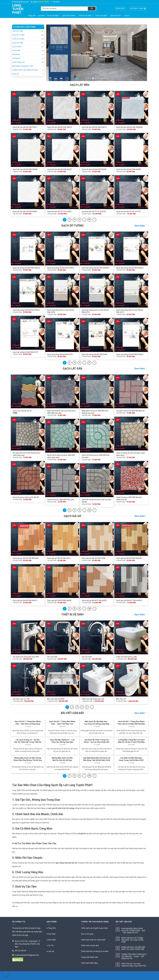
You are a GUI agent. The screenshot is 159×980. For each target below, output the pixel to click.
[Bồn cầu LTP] (131, 680)
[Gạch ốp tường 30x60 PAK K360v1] (28, 291)
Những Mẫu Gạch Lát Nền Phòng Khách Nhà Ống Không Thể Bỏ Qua (28, 759)
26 (89, 510)
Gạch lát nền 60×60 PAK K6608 (25, 169)
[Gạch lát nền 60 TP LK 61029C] (62, 192)
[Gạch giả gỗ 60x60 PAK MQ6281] (131, 539)
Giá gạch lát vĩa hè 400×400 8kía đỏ (130, 411)
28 (89, 609)
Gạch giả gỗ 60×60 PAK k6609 (59, 600)
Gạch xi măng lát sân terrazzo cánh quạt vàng (131, 454)
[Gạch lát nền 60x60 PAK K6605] (131, 150)
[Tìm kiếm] (56, 2)
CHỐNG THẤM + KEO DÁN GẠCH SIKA (25, 70)
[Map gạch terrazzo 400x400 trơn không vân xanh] (97, 391)
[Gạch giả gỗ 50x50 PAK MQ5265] (28, 539)
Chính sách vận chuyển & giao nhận (94, 928)
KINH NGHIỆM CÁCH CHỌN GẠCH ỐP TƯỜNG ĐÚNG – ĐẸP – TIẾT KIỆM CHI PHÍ (133, 931)
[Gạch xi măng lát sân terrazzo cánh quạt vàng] (131, 434)
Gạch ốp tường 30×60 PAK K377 (25, 352)
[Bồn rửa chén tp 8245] (62, 680)
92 (89, 220)
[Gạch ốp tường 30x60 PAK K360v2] (131, 248)
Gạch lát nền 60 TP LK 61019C (94, 212)
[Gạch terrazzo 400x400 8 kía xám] (62, 480)
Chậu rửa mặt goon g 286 (126, 657)
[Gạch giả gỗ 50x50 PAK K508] (97, 539)
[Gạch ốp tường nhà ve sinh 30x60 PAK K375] (131, 291)
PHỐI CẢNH (16, 51)
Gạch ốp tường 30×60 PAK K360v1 (26, 310)
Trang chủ (32, 16)
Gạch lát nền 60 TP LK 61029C (59, 212)
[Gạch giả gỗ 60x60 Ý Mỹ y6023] (97, 581)
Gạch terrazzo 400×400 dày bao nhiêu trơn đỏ (129, 498)
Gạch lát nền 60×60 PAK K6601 (25, 212)
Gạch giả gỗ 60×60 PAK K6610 (25, 600)
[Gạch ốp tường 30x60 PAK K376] (62, 335)
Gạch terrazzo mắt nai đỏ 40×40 (26, 497)
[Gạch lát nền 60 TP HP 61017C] (131, 192)
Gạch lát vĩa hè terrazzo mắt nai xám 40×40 (96, 501)
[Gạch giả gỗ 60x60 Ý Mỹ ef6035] (131, 581)
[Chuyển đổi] (42, 31)
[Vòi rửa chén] (62, 637)
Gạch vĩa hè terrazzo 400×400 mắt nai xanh (96, 456)
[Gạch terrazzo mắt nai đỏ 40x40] (28, 478)
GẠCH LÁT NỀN (53, 16)
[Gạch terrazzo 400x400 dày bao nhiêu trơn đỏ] (131, 478)
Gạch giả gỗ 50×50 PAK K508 (93, 558)
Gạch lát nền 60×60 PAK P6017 (25, 127)
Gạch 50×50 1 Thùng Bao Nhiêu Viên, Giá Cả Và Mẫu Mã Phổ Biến (131, 723)
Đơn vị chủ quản (87, 934)
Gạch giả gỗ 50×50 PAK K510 (59, 558)
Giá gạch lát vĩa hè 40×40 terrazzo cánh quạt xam (26, 454)
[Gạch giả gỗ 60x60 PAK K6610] (28, 581)
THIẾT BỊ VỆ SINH (86, 16)
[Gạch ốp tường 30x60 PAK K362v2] (28, 248)
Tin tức (128, 16)
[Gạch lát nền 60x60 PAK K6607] (62, 150)
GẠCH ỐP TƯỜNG (69, 16)
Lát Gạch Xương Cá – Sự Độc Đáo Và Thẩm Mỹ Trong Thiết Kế (28, 741)
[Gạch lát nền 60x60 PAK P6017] (28, 108)
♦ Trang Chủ (51, 928)
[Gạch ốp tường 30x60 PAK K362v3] (131, 335)
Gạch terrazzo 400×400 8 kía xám (61, 500)
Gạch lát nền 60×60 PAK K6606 (94, 169)
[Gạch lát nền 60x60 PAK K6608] (28, 150)
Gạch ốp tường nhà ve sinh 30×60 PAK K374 (95, 311)
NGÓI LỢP (16, 74)
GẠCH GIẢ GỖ (116, 16)
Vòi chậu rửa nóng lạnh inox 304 (26, 657)
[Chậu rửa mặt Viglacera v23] (97, 680)
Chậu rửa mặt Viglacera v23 (93, 699)
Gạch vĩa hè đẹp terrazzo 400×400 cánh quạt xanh (61, 456)
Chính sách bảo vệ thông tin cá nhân (95, 951)
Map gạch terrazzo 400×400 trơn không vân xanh (95, 412)
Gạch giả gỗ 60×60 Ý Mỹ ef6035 (129, 600)
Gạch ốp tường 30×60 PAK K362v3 (130, 354)
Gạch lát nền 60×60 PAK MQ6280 (129, 127)
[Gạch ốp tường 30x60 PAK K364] (97, 335)
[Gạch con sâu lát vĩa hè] (28, 391)
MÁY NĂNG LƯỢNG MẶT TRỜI (23, 66)
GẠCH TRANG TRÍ (18, 62)
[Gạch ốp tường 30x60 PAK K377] (28, 333)
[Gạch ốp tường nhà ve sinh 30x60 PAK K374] (97, 291)
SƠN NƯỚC (16, 58)
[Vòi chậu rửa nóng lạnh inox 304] (28, 637)
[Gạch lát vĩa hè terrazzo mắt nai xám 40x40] (97, 480)
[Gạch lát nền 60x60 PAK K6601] (28, 192)
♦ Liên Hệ (50, 951)
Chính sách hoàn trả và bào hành (93, 940)
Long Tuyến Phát (16, 9)
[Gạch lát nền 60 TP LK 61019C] (97, 192)
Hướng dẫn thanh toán (90, 957)
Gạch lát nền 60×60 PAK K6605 (129, 169)
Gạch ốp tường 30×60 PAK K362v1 (61, 268)
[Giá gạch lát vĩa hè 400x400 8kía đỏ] (131, 391)
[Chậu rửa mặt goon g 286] (131, 637)
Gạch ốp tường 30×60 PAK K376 (60, 354)
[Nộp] (92, 9)
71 (89, 363)
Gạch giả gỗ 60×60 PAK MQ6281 (129, 558)
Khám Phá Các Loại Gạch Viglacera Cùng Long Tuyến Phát (134, 965)
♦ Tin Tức (50, 945)
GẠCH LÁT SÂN (102, 16)
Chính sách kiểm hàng (89, 963)
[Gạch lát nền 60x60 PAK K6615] (62, 108)
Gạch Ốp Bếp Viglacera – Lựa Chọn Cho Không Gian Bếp (62, 741)
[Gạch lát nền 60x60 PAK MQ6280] (131, 108)
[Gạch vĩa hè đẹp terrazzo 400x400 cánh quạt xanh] (62, 436)
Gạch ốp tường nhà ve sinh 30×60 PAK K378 (61, 311)
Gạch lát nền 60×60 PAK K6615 (60, 127)
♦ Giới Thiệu (51, 934)
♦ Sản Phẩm (51, 940)
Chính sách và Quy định (90, 945)
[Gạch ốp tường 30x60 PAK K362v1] (62, 248)
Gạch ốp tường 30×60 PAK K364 (94, 354)
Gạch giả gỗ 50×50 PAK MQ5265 (26, 558)
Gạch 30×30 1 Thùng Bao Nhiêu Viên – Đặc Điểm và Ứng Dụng (28, 723)
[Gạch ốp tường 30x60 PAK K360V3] (97, 248)
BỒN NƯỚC (16, 54)
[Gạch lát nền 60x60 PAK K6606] (97, 150)
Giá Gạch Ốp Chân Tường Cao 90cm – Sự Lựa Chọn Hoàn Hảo (97, 741)
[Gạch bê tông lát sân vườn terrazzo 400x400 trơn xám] (62, 391)
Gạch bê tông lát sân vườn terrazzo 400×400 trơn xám (61, 412)
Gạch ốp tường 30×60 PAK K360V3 (95, 268)
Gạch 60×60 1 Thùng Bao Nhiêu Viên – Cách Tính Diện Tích (62, 723)
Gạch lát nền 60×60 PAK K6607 (60, 169)
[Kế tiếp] (94, 220)
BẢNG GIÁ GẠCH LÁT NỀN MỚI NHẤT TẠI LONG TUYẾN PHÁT (133, 948)
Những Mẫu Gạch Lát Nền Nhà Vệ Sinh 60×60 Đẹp (62, 759)
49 (89, 776)
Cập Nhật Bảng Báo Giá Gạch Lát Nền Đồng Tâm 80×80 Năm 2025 (97, 759)
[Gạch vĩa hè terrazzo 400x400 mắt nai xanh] (97, 436)
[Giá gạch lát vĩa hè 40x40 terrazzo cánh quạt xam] (28, 434)
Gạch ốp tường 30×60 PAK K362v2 (26, 268)
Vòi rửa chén (52, 657)
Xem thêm (141, 226)
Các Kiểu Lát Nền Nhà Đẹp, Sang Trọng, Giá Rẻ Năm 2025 (131, 759)
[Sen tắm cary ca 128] (28, 680)
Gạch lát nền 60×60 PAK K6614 (94, 127)
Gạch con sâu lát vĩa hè (22, 411)
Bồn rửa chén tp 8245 (56, 699)
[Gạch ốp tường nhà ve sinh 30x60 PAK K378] (62, 291)
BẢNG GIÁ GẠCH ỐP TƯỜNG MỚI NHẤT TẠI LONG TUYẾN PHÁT (132, 940)
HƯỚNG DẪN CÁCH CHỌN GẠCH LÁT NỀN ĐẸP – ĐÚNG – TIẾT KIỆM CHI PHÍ (134, 956)
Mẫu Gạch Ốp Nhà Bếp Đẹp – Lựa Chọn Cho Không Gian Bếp (97, 723)
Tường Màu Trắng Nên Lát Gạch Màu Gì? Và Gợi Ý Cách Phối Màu (131, 741)
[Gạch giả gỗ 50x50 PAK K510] (62, 539)
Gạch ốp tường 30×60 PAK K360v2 (130, 268)
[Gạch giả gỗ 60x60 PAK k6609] (62, 581)
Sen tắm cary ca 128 (21, 699)
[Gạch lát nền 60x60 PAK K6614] (97, 108)
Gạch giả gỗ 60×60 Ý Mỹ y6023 (94, 600)
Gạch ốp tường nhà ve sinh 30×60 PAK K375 (130, 311)
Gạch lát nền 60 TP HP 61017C (129, 212)
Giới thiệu (41, 16)
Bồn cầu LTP (121, 699)
